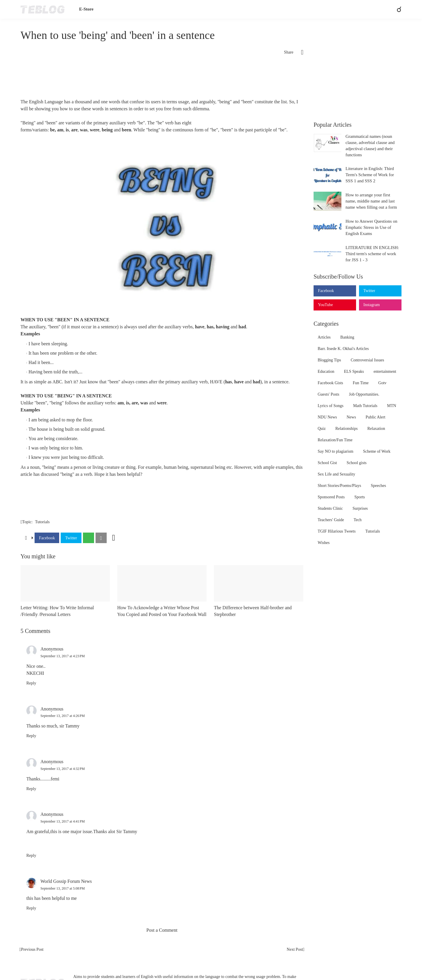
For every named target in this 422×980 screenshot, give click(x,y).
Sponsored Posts (331, 497)
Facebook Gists (330, 383)
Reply (31, 683)
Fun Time (361, 383)
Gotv (382, 383)
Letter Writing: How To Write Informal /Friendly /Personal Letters (57, 611)
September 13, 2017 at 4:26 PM (63, 716)
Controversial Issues (367, 360)
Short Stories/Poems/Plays (339, 486)
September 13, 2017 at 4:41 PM (63, 821)
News (351, 417)
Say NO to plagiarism (336, 451)
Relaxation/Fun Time (335, 440)
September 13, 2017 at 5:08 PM (63, 888)
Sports (360, 497)
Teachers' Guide (331, 520)
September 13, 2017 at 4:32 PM (63, 769)
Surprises (360, 508)
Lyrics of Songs (331, 406)
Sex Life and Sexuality (336, 474)
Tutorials (42, 522)
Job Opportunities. (364, 394)
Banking (347, 337)
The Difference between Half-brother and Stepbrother (253, 611)
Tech (358, 520)
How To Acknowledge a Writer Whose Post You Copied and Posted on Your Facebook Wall (162, 611)
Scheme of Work (377, 451)
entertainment (385, 371)
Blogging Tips (329, 360)
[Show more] (114, 538)
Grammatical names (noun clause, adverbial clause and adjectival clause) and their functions (370, 146)
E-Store (86, 9)
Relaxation (376, 429)
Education (326, 371)
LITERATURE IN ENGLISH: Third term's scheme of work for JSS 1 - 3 (372, 254)
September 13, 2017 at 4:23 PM (63, 656)
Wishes (324, 543)
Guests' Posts (329, 394)
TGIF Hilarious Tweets (337, 531)
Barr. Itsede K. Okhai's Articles (343, 349)
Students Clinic (330, 508)
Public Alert (376, 417)
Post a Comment (162, 930)
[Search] (397, 9)
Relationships (346, 429)
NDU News (327, 417)
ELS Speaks (354, 371)
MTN (392, 406)
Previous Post (32, 949)
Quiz (322, 429)
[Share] (298, 52)
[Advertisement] (162, 79)
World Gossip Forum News (66, 881)
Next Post (295, 949)
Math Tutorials (365, 406)
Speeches (378, 486)
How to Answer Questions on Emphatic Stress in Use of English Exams (371, 227)
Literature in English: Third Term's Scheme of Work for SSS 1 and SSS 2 (370, 175)
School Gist (327, 463)
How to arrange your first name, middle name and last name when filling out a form (371, 201)
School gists (357, 463)
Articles (324, 337)
